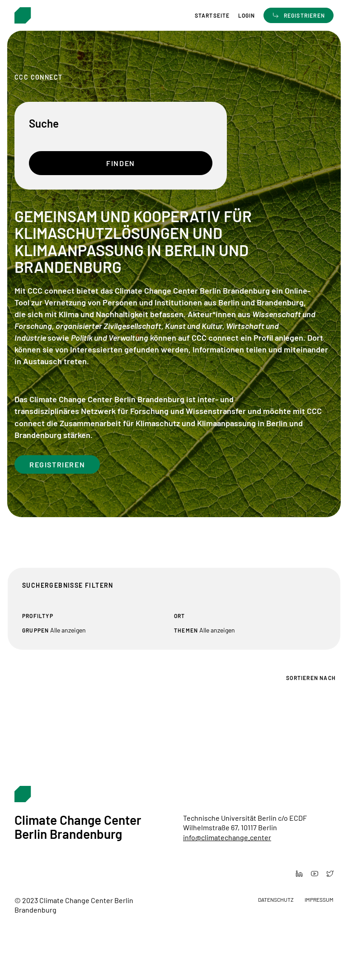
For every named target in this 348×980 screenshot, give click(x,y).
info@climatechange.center (227, 837)
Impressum (319, 899)
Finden (121, 163)
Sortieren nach (311, 678)
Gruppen (35, 630)
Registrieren (57, 464)
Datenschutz (276, 899)
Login (247, 16)
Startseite (212, 16)
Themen (186, 630)
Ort (180, 616)
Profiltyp (38, 616)
